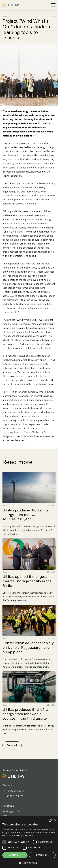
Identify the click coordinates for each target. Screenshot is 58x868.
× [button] (55, 820)
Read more (28, 836)
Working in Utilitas (13, 812)
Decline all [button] (42, 855)
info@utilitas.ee (16, 791)
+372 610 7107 (15, 796)
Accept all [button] (15, 855)
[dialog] (29, 842)
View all (12, 745)
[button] (29, 863)
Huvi (5, 392)
